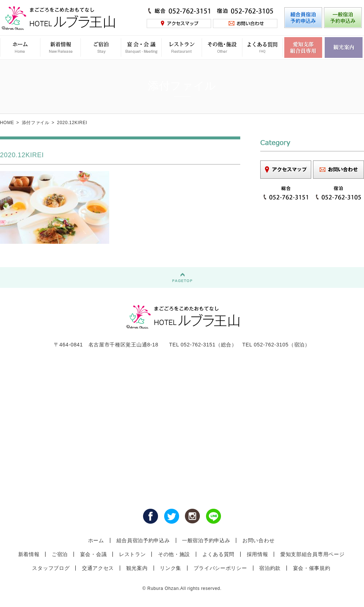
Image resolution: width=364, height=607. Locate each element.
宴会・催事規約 (312, 568)
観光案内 (137, 568)
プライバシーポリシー (220, 568)
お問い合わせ (258, 540)
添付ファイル (36, 123)
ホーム (96, 540)
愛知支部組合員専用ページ (312, 554)
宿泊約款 (270, 568)
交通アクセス (98, 568)
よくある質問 (218, 554)
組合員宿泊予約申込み (143, 540)
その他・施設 (174, 554)
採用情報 (258, 554)
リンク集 (171, 568)
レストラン (132, 554)
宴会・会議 (94, 554)
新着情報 (29, 554)
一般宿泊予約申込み (206, 540)
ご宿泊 (60, 554)
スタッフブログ (51, 568)
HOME (7, 123)
